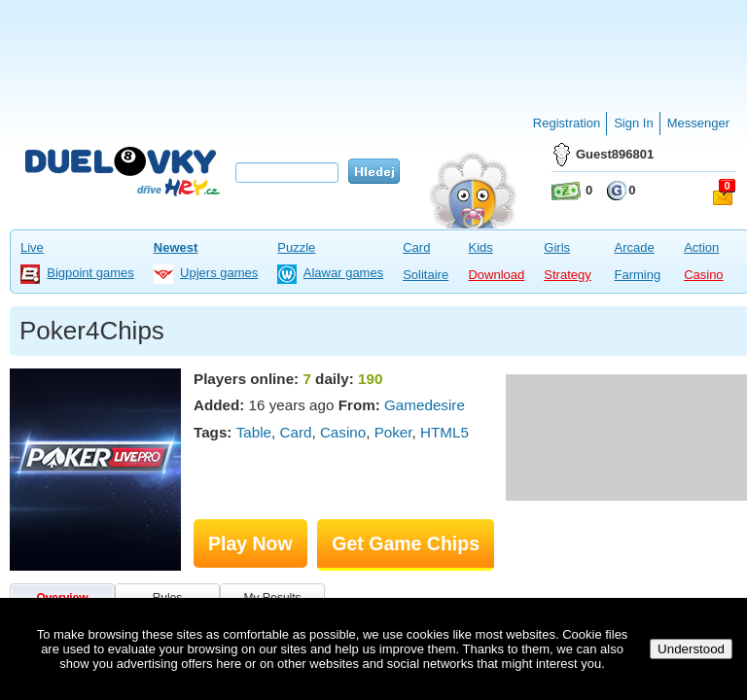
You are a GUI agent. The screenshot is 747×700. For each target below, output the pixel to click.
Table (254, 432)
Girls (557, 247)
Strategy (567, 275)
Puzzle (296, 247)
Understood (691, 649)
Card (416, 247)
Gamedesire (425, 405)
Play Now (250, 543)
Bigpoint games (90, 273)
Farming (637, 275)
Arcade (634, 247)
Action (701, 247)
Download (496, 275)
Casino (703, 275)
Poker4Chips (92, 331)
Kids (480, 247)
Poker (393, 432)
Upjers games (219, 273)
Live (32, 247)
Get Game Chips (406, 543)
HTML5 (445, 432)
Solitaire (426, 275)
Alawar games (343, 273)
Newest (176, 247)
